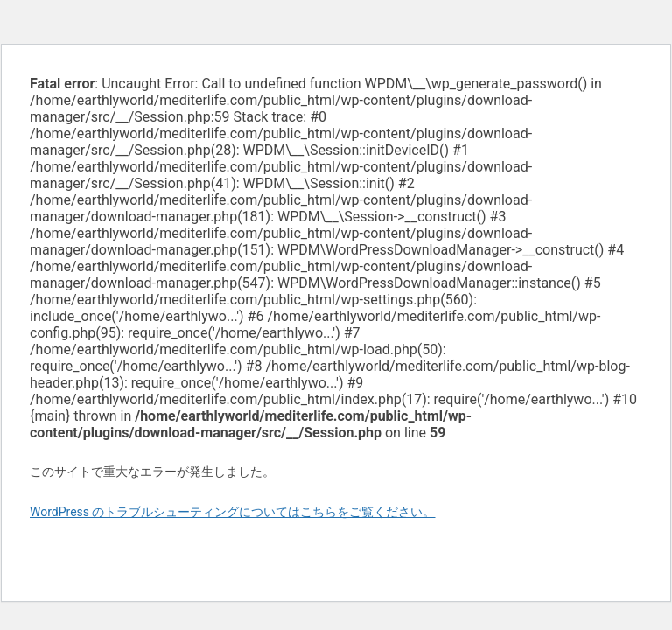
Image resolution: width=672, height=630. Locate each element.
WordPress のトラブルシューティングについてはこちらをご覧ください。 (233, 512)
